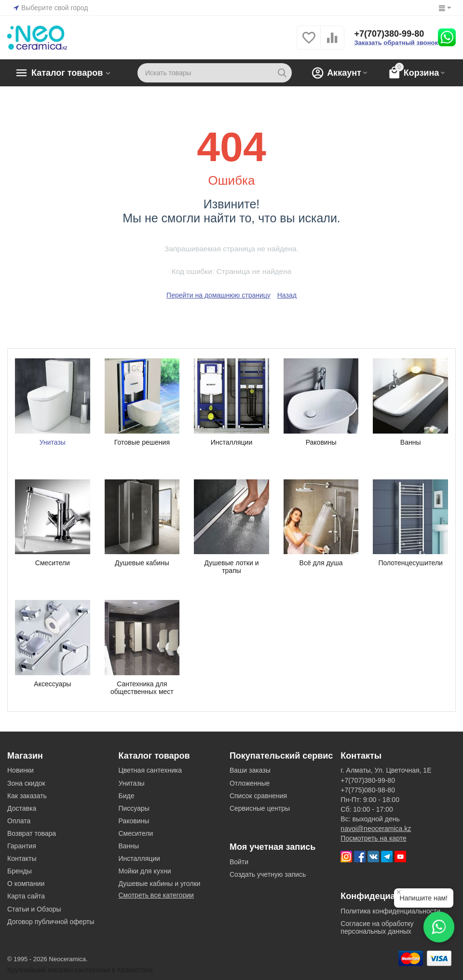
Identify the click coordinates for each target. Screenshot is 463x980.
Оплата (19, 821)
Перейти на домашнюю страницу (218, 295)
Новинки (20, 770)
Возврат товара (32, 833)
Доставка (22, 808)
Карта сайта (26, 896)
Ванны (129, 846)
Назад (287, 295)
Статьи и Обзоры (34, 909)
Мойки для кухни (144, 871)
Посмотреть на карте (373, 838)
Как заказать (27, 796)
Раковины (134, 821)
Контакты (22, 858)
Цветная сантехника (150, 770)
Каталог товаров (67, 73)
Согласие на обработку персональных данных (377, 927)
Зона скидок (26, 783)
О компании (26, 884)
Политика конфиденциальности (390, 911)
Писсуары (134, 808)
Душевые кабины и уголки (159, 884)
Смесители (136, 833)
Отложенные (250, 783)
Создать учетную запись (268, 874)
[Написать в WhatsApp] (439, 927)
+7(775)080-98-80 (368, 790)
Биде (126, 796)
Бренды (20, 871)
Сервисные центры (260, 808)
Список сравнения (258, 796)
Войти (239, 862)
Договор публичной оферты (51, 922)
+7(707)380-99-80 (389, 34)
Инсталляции (139, 858)
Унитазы (131, 783)
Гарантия (22, 846)
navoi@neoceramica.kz (376, 829)
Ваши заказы (250, 770)
